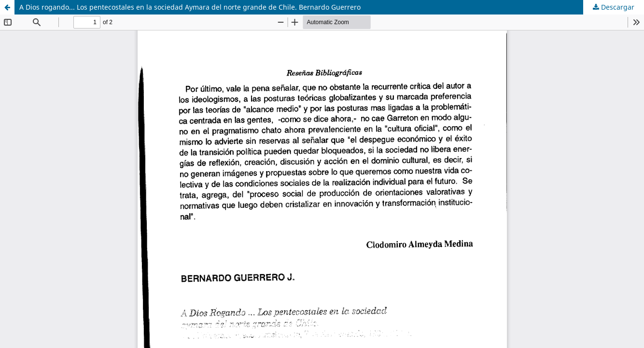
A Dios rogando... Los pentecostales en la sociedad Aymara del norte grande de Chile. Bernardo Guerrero (190, 7)
